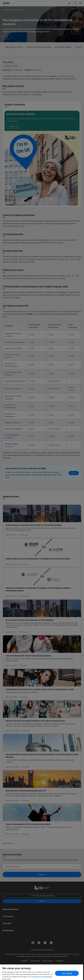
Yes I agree (67, 973)
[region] (42, 972)
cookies (11, 972)
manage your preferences (43, 977)
